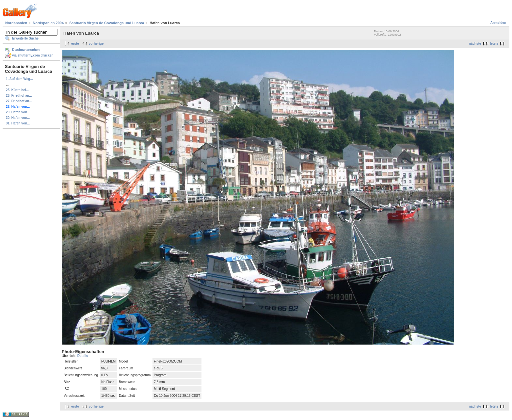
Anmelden (498, 23)
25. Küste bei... (17, 90)
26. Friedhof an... (19, 96)
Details (83, 356)
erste (75, 44)
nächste (475, 44)
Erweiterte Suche (25, 38)
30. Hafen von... (18, 118)
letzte (494, 44)
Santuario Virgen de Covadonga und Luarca (107, 23)
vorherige (96, 44)
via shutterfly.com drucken (33, 55)
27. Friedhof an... (19, 101)
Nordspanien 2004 (48, 23)
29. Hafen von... (18, 112)
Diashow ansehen (26, 50)
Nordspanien (16, 23)
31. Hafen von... (18, 123)
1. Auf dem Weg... (19, 79)
